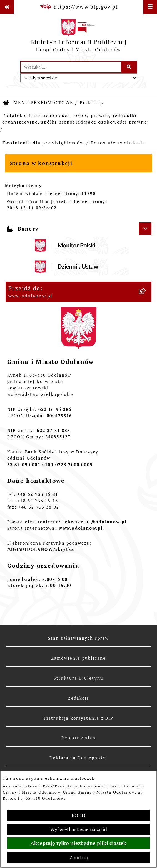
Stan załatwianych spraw (79, 638)
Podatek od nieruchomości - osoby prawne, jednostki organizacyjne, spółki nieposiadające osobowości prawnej (76, 119)
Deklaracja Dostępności (78, 758)
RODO (78, 815)
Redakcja (78, 698)
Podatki (89, 103)
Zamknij (79, 857)
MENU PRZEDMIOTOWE (43, 103)
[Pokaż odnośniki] (7, 7)
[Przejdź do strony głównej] (79, 37)
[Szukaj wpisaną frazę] (129, 67)
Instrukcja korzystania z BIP (78, 718)
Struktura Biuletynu (78, 678)
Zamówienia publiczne (78, 658)
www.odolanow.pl (81, 528)
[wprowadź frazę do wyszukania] (71, 67)
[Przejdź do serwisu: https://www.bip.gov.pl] (79, 7)
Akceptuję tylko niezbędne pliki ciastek (78, 843)
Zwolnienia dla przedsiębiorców (43, 143)
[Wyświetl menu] (150, 7)
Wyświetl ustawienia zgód (79, 829)
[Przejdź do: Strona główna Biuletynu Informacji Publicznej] (6, 103)
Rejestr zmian (78, 738)
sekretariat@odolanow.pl (95, 522)
